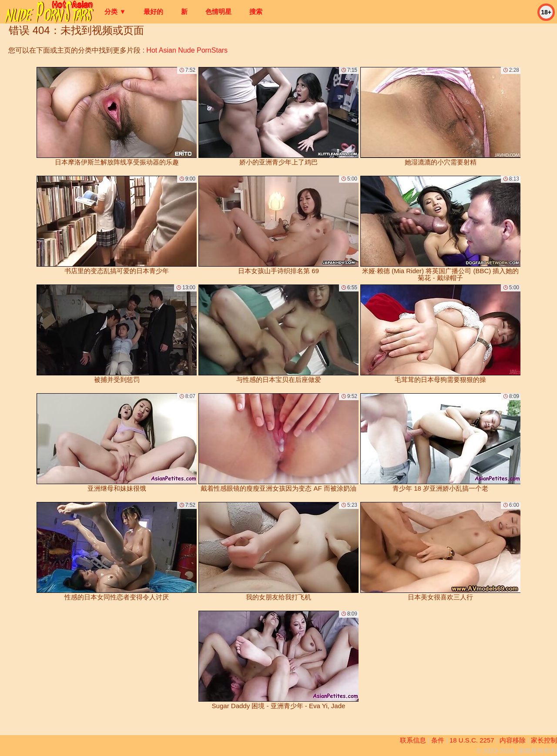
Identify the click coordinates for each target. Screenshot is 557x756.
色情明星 (218, 12)
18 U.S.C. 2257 (472, 740)
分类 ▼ (115, 12)
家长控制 (544, 740)
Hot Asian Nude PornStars (187, 50)
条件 (438, 740)
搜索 (256, 12)
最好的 (153, 12)
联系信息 (413, 740)
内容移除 (513, 740)
